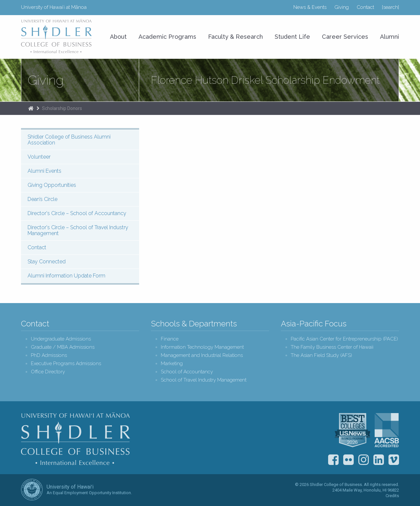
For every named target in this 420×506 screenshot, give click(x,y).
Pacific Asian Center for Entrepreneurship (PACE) (344, 339)
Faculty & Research (235, 37)
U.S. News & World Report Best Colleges (352, 430)
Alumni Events (44, 171)
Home (31, 108)
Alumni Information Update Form (66, 276)
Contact (365, 7)
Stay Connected (47, 262)
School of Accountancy (187, 372)
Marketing (172, 364)
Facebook (333, 460)
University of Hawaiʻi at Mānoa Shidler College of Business (57, 36)
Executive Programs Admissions (66, 364)
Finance (170, 339)
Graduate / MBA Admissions (63, 347)
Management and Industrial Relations (202, 355)
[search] (390, 7)
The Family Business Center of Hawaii (332, 347)
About (118, 37)
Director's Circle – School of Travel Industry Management (78, 230)
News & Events (310, 7)
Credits (392, 496)
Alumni (389, 37)
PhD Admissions (49, 355)
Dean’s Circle (42, 199)
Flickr (348, 460)
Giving (342, 7)
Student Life (292, 37)
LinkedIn (379, 460)
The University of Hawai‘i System (32, 490)
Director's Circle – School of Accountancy (77, 213)
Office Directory (48, 372)
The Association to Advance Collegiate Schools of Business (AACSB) (387, 430)
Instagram (364, 460)
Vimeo (394, 460)
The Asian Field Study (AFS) (321, 355)
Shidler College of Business (76, 439)
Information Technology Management (202, 347)
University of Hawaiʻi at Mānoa (54, 7)
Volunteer (39, 157)
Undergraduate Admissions (61, 339)
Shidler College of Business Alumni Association (69, 140)
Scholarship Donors (62, 108)
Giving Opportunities (52, 185)
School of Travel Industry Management (204, 380)
